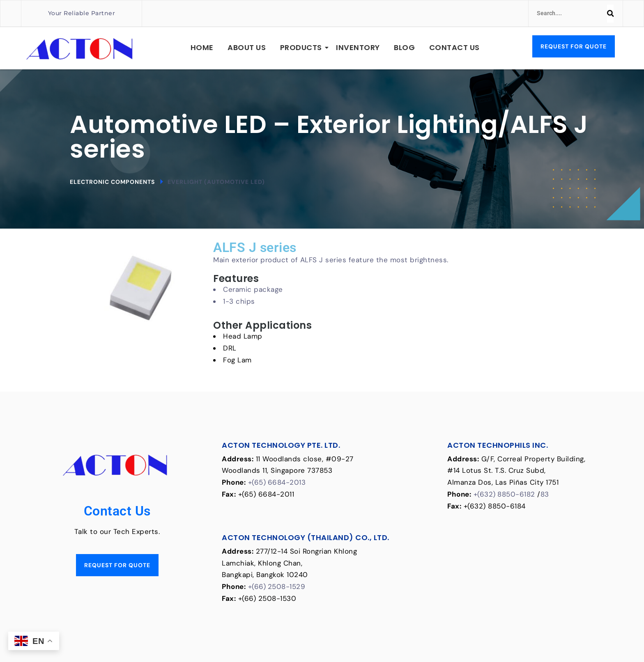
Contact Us (454, 47)
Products (302, 47)
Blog (404, 47)
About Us (247, 47)
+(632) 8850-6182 (505, 494)
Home (202, 47)
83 (545, 494)
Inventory (358, 47)
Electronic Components (112, 182)
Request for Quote (574, 46)
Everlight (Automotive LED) (216, 182)
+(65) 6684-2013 (277, 482)
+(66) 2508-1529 (277, 586)
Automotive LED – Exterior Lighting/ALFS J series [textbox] (329, 137)
